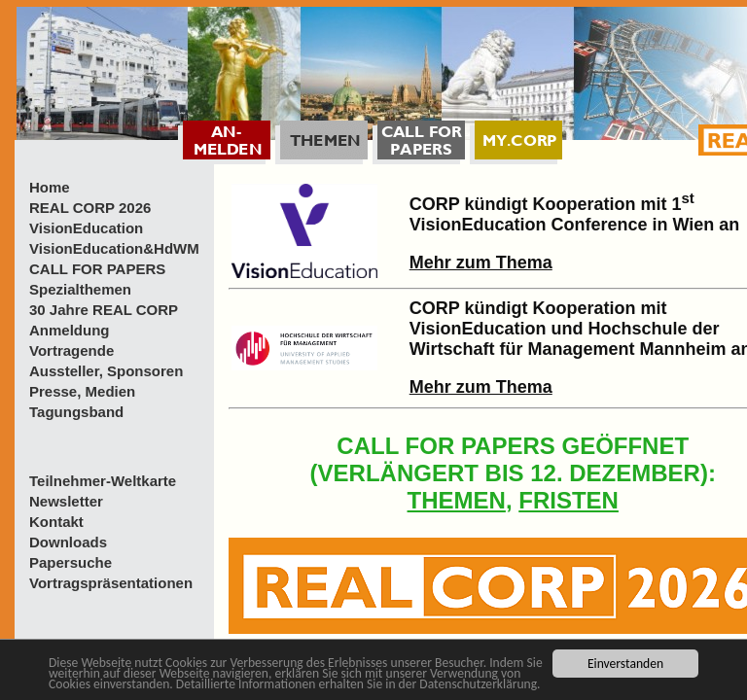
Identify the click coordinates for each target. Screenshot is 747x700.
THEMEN (457, 500)
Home (50, 187)
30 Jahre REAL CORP (104, 310)
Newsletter (66, 501)
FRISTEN (569, 500)
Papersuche (71, 562)
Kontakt (56, 522)
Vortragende (71, 350)
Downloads (68, 542)
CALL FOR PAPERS (97, 269)
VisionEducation (86, 228)
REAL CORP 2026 (90, 208)
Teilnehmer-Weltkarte (103, 481)
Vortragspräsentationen (111, 583)
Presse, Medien (82, 391)
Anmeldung (70, 330)
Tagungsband (76, 412)
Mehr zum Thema (481, 262)
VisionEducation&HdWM (114, 248)
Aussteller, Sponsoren (106, 371)
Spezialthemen (80, 289)
